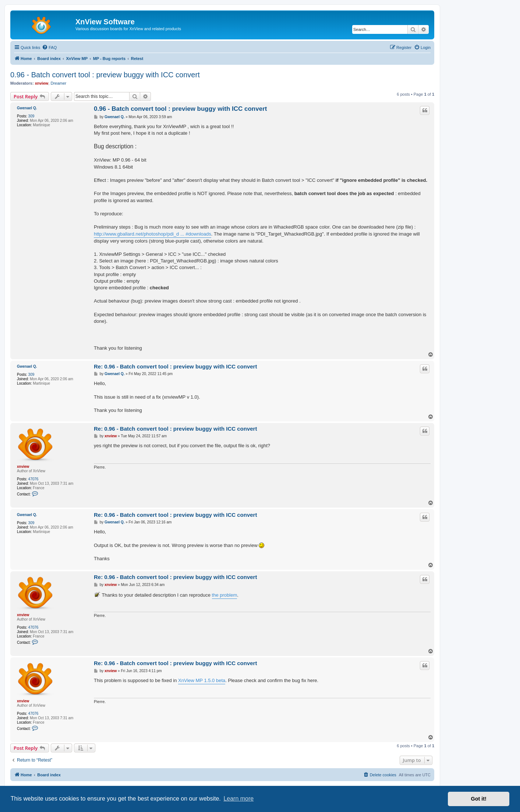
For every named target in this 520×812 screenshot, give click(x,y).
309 (31, 116)
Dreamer (58, 83)
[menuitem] (49, 47)
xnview (42, 83)
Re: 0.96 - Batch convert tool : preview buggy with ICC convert (175, 366)
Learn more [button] (238, 799)
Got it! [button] (479, 799)
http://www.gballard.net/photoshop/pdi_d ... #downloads (153, 234)
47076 (33, 479)
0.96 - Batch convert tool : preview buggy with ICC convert (105, 75)
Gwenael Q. (27, 108)
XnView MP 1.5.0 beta (202, 680)
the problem (225, 595)
